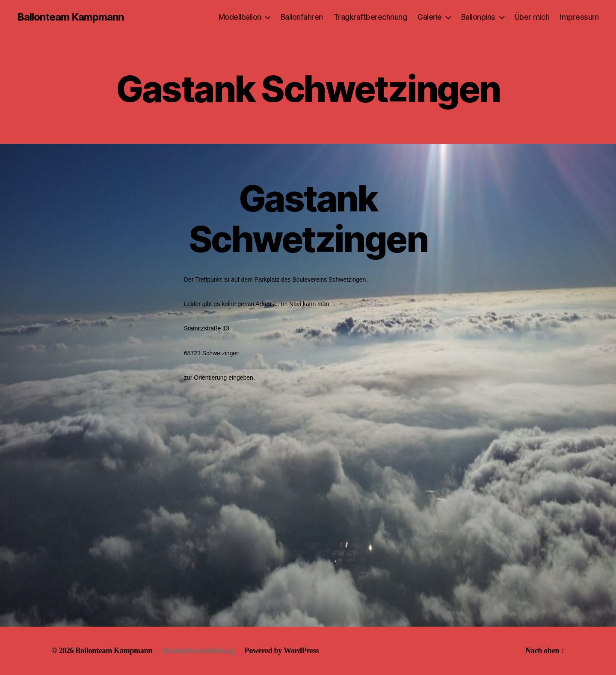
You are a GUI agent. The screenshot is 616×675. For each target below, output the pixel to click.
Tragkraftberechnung (370, 17)
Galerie (430, 17)
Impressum (579, 17)
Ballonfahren (302, 17)
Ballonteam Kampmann (70, 17)
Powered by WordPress (282, 651)
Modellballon (240, 17)
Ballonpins (478, 17)
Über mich (532, 17)
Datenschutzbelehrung (198, 651)
